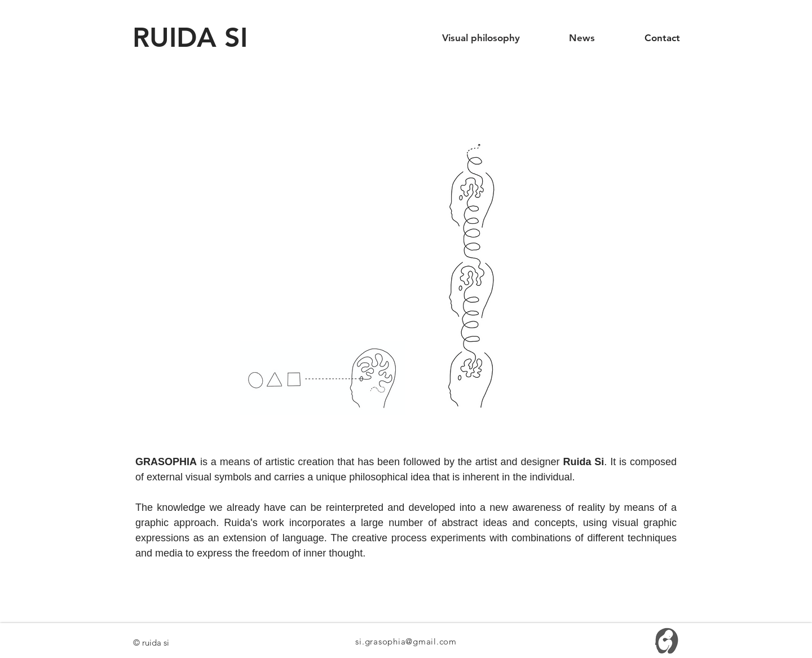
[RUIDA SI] (196, 38)
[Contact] (662, 38)
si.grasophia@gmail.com (406, 641)
